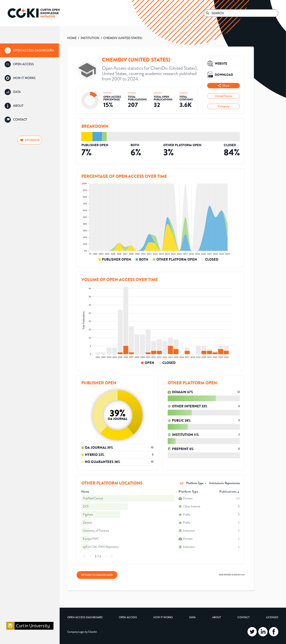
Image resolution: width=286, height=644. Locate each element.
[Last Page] (112, 556)
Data (192, 617)
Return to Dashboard (97, 575)
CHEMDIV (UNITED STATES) (123, 38)
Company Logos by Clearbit (82, 632)
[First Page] (84, 556)
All (182, 483)
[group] (30, 50)
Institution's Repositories (225, 483)
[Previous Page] (91, 556)
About (217, 617)
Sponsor (30, 140)
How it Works (163, 617)
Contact (243, 617)
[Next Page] (105, 556)
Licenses (272, 617)
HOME (72, 38)
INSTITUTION (90, 38)
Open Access (128, 617)
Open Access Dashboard (85, 617)
